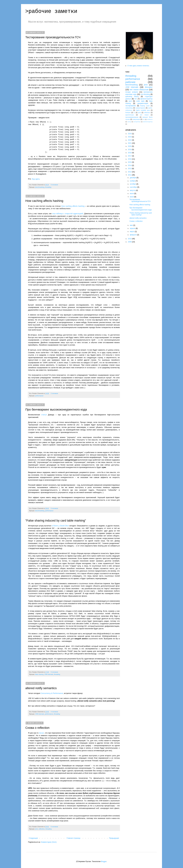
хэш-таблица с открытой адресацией (68, 214)
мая (132, 225)
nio (144, 119)
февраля (133, 235)
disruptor (149, 87)
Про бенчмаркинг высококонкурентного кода (56, 410)
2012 (130, 172)
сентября (134, 187)
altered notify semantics (41, 688)
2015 (130, 162)
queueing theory (132, 96)
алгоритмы (137, 122)
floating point (145, 106)
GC (136, 99)
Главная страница (74, 838)
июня (132, 197)
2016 (130, 159)
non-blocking (145, 94)
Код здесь (36, 179)
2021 (130, 143)
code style (140, 101)
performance (39, 396)
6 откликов (54, 827)
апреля (133, 228)
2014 (130, 165)
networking (129, 108)
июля (132, 194)
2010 (130, 239)
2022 (130, 140)
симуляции (136, 119)
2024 (130, 134)
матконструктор (148, 122)
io (134, 113)
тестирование (131, 106)
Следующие (33, 838)
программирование (132, 117)
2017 (130, 156)
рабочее (130, 82)
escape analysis (132, 92)
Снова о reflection (37, 728)
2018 (130, 153)
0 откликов (54, 185)
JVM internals (49, 674)
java (139, 113)
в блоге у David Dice (60, 526)
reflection (42, 829)
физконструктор (146, 99)
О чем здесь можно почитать (138, 66)
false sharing (39, 674)
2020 (130, 146)
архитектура (130, 115)
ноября (133, 181)
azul (130, 101)
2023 (130, 137)
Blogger (104, 861)
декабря (133, 178)
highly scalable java (143, 110)
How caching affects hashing (44, 201)
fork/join (128, 113)
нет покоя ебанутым (139, 90)
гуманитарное (140, 108)
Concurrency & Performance (52, 693)
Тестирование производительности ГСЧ (53, 37)
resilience (150, 119)
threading (48, 187)
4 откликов (54, 712)
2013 (130, 169)
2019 (130, 150)
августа (133, 190)
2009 (130, 242)
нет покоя (144, 115)
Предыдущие (114, 838)
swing (129, 122)
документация (143, 103)
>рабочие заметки (51, 11)
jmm (36, 829)
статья (44, 415)
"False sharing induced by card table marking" (56, 521)
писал (41, 733)
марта (132, 232)
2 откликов (54, 393)
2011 (130, 175)
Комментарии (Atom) (49, 842)
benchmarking (40, 187)
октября (133, 184)
